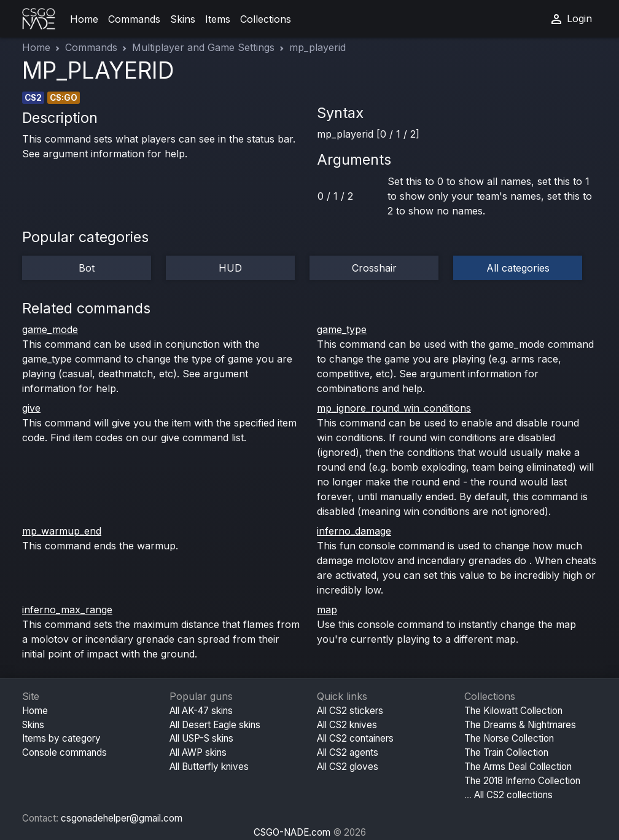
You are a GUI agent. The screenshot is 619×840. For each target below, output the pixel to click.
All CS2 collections (513, 795)
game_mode (50, 329)
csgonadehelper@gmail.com (122, 818)
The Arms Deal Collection (518, 767)
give (31, 408)
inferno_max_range (67, 610)
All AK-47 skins (201, 711)
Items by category (61, 738)
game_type (342, 329)
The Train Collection (506, 752)
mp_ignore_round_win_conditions (394, 408)
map (327, 610)
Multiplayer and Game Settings (203, 47)
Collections (266, 19)
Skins (183, 19)
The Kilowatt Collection (513, 711)
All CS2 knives (347, 725)
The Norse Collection (509, 738)
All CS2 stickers (350, 711)
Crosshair (374, 268)
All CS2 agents (348, 752)
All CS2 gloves (348, 767)
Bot (87, 268)
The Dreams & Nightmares (520, 725)
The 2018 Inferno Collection (522, 781)
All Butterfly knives (209, 767)
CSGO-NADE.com (292, 832)
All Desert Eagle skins (215, 725)
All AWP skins (198, 752)
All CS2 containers (355, 738)
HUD (230, 268)
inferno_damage (354, 531)
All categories (518, 268)
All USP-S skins (201, 738)
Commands (134, 19)
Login (570, 19)
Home (84, 19)
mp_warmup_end (62, 531)
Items (218, 19)
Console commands (64, 752)
